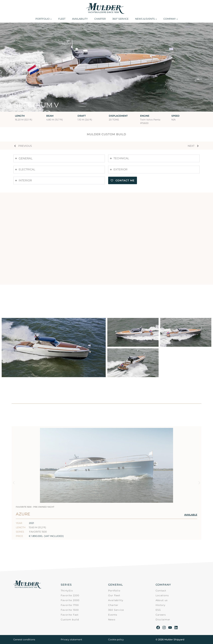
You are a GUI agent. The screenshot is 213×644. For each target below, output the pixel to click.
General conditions (24, 640)
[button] (14, 483)
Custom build (70, 620)
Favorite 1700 (70, 605)
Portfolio (114, 591)
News (112, 620)
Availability (116, 600)
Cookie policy (116, 640)
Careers (161, 615)
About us (162, 600)
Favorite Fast (70, 615)
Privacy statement (71, 640)
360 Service (116, 610)
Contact (161, 591)
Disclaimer (163, 620)
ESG (158, 610)
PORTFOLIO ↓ (44, 19)
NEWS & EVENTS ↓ (146, 19)
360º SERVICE (120, 19)
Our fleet (114, 595)
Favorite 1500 (70, 610)
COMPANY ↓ (171, 19)
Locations (162, 595)
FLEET (62, 19)
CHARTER (100, 19)
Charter (113, 605)
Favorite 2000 (70, 600)
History (160, 605)
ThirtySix (67, 591)
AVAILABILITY (80, 19)
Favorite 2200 (70, 595)
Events (113, 615)
